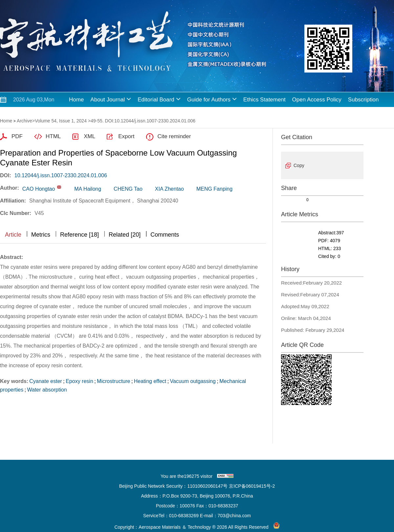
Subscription (363, 100)
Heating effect (150, 381)
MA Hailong (88, 189)
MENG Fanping (214, 189)
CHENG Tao (128, 189)
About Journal (111, 99)
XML (89, 136)
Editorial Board (159, 99)
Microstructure (113, 381)
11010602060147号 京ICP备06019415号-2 (231, 486)
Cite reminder (174, 136)
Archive (24, 121)
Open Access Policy (317, 100)
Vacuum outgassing (193, 381)
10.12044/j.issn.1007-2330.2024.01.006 (61, 175)
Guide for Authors (212, 99)
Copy (299, 165)
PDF (17, 136)
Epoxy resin (79, 381)
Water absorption (47, 390)
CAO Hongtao (39, 189)
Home (76, 100)
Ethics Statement (264, 100)
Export (126, 136)
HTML (53, 136)
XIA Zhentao (169, 189)
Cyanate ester (46, 381)
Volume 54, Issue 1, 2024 (61, 121)
